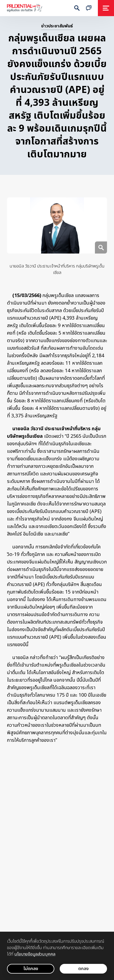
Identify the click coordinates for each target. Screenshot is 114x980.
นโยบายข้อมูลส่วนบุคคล (35, 954)
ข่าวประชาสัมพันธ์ (57, 26)
